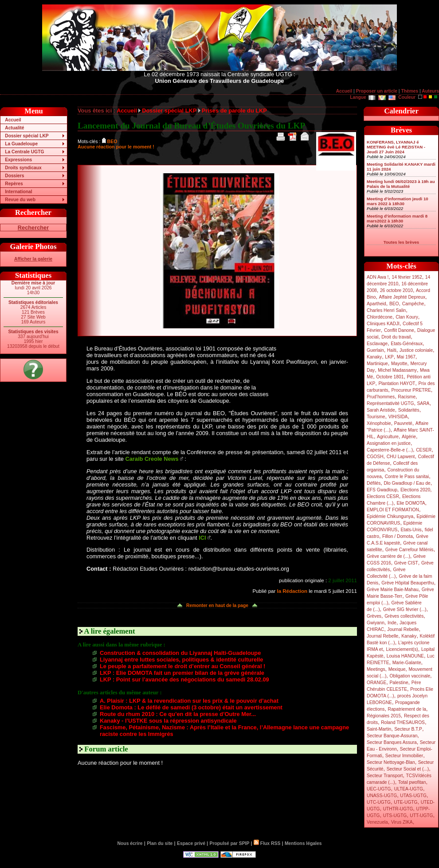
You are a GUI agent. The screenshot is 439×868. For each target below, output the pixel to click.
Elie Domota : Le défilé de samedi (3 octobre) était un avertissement (191, 707)
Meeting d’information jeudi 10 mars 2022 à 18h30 (398, 201)
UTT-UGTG (421, 815)
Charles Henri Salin (386, 310)
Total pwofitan (412, 782)
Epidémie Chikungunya (390, 516)
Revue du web (20, 200)
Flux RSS (267, 843)
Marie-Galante (407, 663)
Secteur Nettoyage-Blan (391, 762)
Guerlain (375, 350)
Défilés (374, 483)
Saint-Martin (379, 729)
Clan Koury (407, 317)
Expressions (18, 160)
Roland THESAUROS (403, 722)
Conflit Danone (399, 330)
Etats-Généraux (407, 344)
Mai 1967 (406, 357)
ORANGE (376, 683)
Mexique (397, 669)
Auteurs (430, 91)
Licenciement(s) (402, 649)
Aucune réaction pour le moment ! (116, 147)
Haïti (392, 350)
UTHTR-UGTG (398, 809)
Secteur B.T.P (408, 729)
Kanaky (374, 357)
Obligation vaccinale (410, 676)
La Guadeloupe (21, 144)
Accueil (344, 91)
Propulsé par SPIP (230, 843)
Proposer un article (377, 91)
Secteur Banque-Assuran (392, 736)
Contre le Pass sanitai (407, 477)
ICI (202, 538)
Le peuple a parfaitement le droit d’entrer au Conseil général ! (182, 666)
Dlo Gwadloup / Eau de (407, 483)
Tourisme (376, 417)
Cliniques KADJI (383, 324)
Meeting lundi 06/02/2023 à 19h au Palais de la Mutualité (401, 184)
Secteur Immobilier (404, 756)
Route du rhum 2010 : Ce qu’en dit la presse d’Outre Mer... (178, 714)
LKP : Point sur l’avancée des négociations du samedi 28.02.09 (184, 679)
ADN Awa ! (378, 277)
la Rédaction (292, 591)
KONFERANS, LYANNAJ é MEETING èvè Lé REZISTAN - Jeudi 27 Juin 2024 (396, 147)
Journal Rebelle (403, 629)
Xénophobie (379, 423)
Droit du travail (396, 337)
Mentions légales (303, 843)
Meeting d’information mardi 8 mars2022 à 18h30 (397, 218)
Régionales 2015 (384, 716)
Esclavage (377, 344)
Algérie (409, 437)
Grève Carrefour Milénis (410, 550)
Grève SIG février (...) (405, 609)
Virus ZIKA (402, 822)
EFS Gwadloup (382, 490)
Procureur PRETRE (411, 390)
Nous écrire (130, 843)
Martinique (377, 364)
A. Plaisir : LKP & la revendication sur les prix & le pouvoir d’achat (189, 701)
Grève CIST (406, 563)
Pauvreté (403, 423)
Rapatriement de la (407, 709)
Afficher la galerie (33, 259)
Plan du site (160, 843)
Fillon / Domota (398, 536)
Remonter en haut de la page (217, 605)
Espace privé (191, 843)
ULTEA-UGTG (409, 789)
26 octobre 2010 (396, 290)
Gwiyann (376, 623)
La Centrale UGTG (24, 152)
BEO (394, 304)
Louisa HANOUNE (405, 656)
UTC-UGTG (379, 802)
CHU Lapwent (401, 457)
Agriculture (388, 437)
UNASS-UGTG (382, 796)
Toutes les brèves (401, 242)
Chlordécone (380, 317)
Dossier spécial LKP (27, 136)
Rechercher (33, 228)
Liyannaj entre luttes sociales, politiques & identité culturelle (181, 660)
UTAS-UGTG (413, 796)
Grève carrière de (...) (388, 556)
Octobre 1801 (390, 377)
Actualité (14, 128)
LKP (389, 357)
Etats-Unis (411, 530)
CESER (424, 450)
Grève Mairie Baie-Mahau (393, 590)
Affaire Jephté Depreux (402, 297)
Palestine (399, 683)
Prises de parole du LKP (234, 111)
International (18, 192)
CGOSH (375, 457)
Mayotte (399, 364)
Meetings (376, 669)
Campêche (413, 304)
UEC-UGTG (379, 789)
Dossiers (14, 176)
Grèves (374, 616)
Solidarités (409, 410)
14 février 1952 (407, 277)
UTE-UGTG (406, 802)
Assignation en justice (389, 443)
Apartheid (376, 304)
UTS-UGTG (395, 815)
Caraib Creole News (152, 459)
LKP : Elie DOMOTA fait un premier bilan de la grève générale (182, 673)
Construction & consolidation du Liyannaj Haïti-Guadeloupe (180, 653)
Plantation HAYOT (397, 383)
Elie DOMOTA (411, 503)
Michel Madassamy (397, 370)
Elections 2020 (415, 490)
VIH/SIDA (398, 417)
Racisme (407, 397)
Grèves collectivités (404, 616)
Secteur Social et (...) (408, 769)
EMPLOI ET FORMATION (393, 510)
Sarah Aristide (381, 410)
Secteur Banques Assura (392, 742)
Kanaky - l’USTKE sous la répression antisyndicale (168, 721)
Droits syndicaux (23, 168)
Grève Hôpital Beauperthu (408, 583)
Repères (14, 184)
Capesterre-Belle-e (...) (390, 450)
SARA (423, 403)
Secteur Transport (385, 776)
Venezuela (377, 822)
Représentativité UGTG (390, 403)
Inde (392, 623)
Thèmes (410, 91)
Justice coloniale (416, 350)
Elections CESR (383, 496)
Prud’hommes (381, 397)
